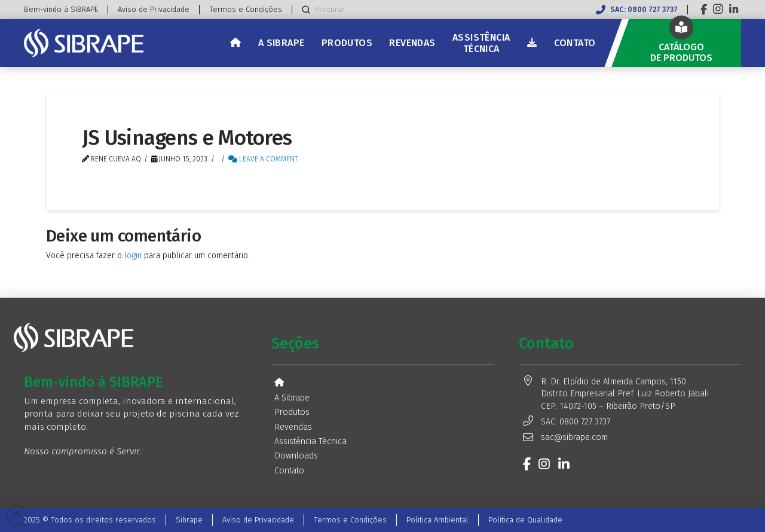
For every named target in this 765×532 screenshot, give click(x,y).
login (133, 256)
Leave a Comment (263, 159)
